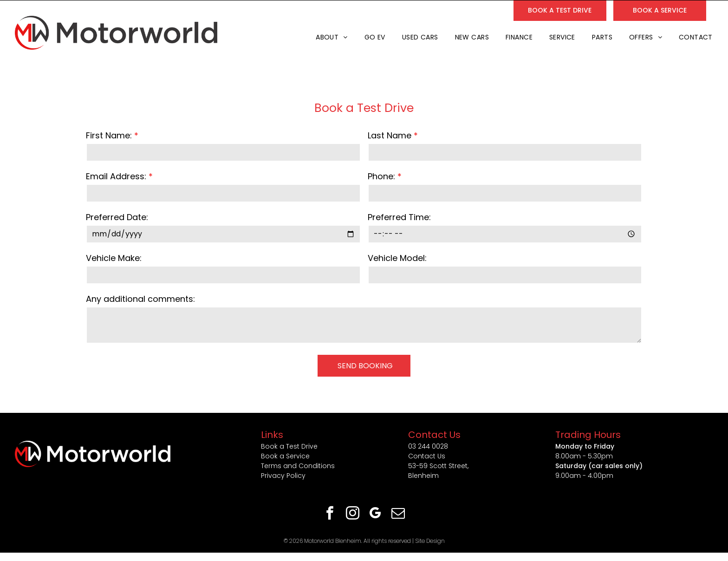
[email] (398, 514)
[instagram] (353, 514)
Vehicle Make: (114, 258)
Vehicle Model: (397, 258)
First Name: (109, 135)
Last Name (390, 135)
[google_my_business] (376, 514)
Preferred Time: (399, 217)
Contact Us (427, 456)
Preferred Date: (117, 217)
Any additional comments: (140, 299)
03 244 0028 (428, 446)
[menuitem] (331, 37)
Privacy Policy (283, 476)
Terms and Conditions (298, 466)
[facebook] (330, 514)
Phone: (381, 176)
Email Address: (116, 176)
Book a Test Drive (289, 446)
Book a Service (285, 456)
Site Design (430, 541)
